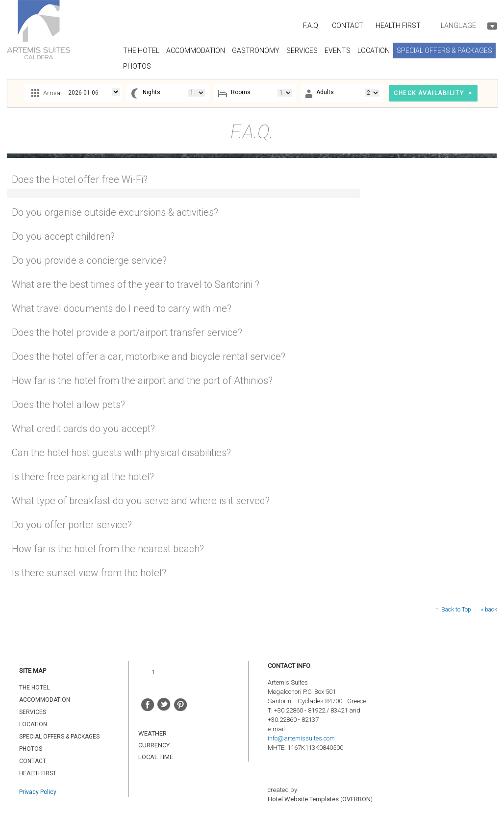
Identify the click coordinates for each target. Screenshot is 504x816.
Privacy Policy (38, 792)
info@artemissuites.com (301, 738)
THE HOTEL (34, 688)
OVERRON (356, 799)
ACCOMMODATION (45, 700)
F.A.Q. (311, 25)
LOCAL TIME (156, 757)
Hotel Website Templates (303, 799)
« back (489, 610)
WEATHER (152, 733)
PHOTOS (31, 749)
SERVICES (33, 712)
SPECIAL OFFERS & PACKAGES (59, 737)
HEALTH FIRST (398, 25)
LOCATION (33, 724)
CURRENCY (154, 745)
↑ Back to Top (453, 610)
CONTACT (348, 25)
